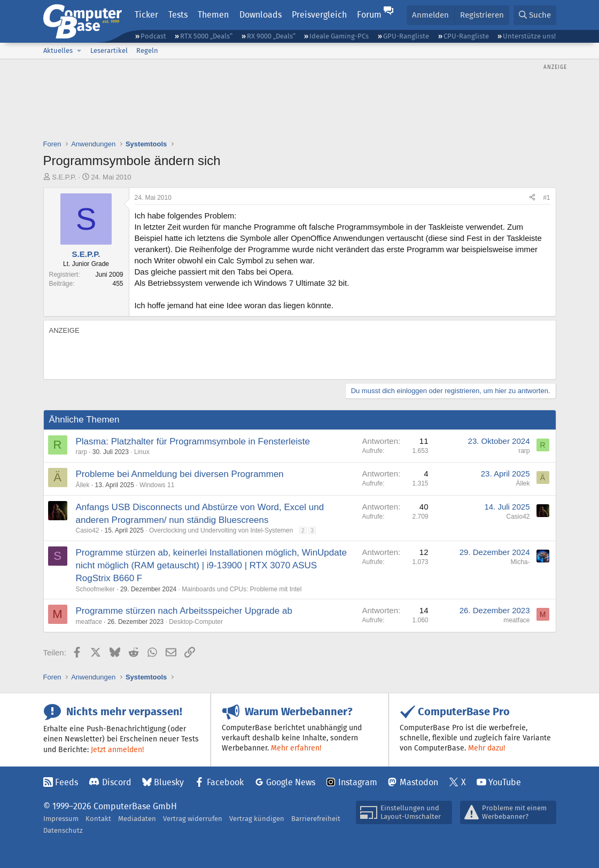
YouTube (505, 782)
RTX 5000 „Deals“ (206, 36)
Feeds (67, 782)
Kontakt (98, 819)
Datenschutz (63, 830)
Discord (117, 782)
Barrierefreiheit (316, 819)
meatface (89, 622)
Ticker (146, 15)
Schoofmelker (95, 589)
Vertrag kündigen (257, 819)
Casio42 (88, 530)
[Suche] (535, 15)
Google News (291, 782)
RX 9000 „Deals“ (271, 36)
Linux (142, 452)
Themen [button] (213, 15)
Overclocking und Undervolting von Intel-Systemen (221, 530)
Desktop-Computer (196, 622)
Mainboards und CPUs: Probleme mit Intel (242, 589)
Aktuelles (58, 50)
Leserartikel (109, 50)
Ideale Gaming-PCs (339, 36)
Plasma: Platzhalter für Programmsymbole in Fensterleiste (193, 441)
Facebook (225, 782)
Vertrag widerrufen (193, 819)
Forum (369, 15)
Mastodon (419, 782)
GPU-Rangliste (406, 36)
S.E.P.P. (64, 177)
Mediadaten (137, 819)
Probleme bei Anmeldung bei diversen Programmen (180, 474)
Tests (178, 15)
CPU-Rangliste (466, 36)
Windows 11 (157, 485)
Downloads (260, 15)
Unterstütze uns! (529, 36)
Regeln (147, 50)
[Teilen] (532, 198)
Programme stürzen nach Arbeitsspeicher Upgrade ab (184, 611)
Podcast (153, 36)
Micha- (520, 562)
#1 (546, 198)
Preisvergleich (319, 15)
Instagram (358, 782)
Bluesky (169, 782)
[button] (80, 51)
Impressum (61, 819)
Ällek (83, 485)
